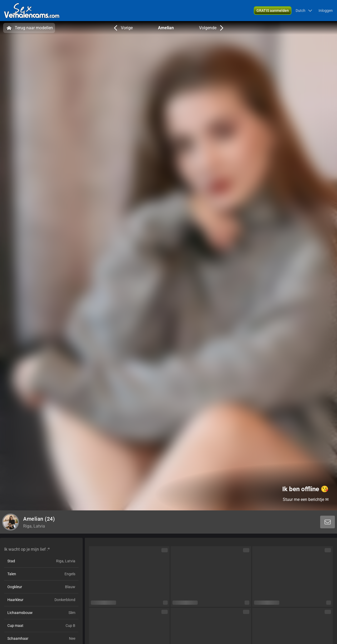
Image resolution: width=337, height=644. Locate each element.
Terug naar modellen (29, 28)
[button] (304, 11)
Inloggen (326, 11)
